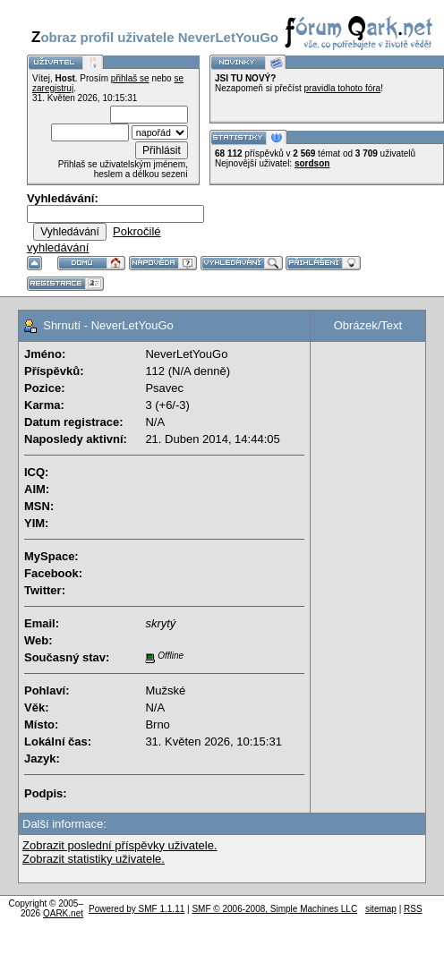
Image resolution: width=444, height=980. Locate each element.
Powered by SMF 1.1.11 (137, 909)
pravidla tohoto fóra (343, 88)
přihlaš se (130, 78)
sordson (312, 163)
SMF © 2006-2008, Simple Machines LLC (274, 909)
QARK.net (63, 913)
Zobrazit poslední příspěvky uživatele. (120, 845)
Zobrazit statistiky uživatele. (94, 859)
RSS (413, 909)
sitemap (381, 909)
